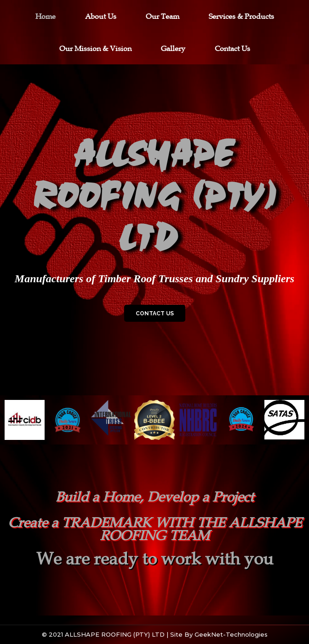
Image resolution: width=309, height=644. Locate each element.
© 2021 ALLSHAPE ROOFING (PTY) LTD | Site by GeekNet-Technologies (155, 634)
